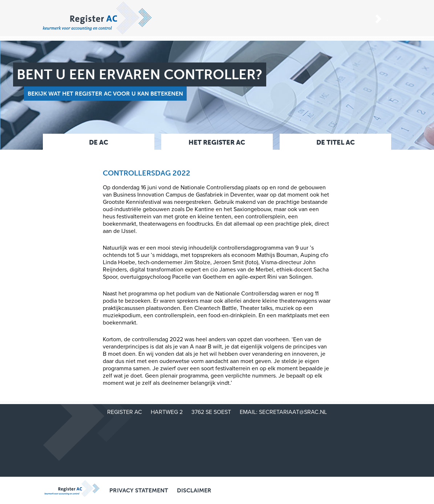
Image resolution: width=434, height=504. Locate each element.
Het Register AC (217, 142)
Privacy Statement (139, 490)
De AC (99, 142)
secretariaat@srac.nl (293, 412)
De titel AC (336, 142)
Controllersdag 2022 (147, 173)
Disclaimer (194, 490)
